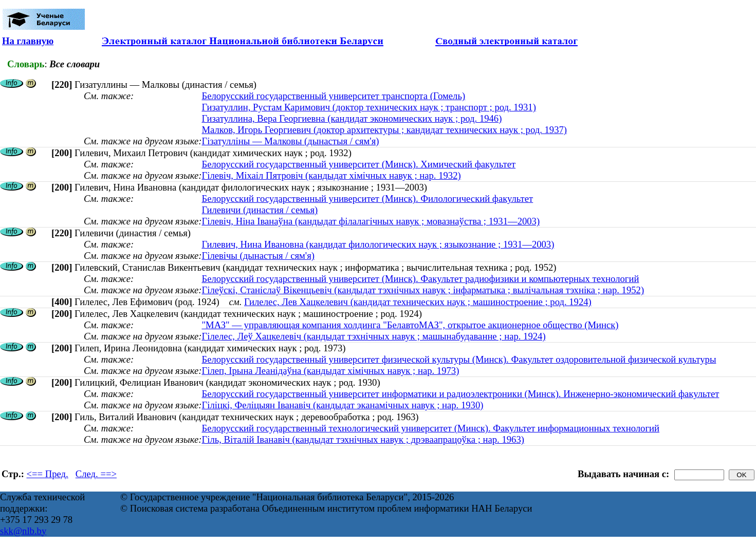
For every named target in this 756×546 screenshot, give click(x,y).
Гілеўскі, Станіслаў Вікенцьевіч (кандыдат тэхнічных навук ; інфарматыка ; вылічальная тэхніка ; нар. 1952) (423, 290)
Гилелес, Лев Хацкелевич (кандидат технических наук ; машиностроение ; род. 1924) (418, 302)
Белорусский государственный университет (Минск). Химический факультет (358, 164)
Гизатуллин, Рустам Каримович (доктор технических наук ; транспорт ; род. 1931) (368, 107)
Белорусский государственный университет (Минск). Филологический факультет (367, 199)
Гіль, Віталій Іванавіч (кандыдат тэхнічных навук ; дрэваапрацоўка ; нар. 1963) (363, 439)
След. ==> (96, 474)
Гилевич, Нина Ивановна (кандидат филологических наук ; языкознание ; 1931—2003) (378, 244)
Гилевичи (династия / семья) (260, 210)
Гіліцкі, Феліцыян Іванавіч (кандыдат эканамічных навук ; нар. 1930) (342, 405)
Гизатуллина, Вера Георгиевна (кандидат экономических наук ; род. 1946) (352, 118)
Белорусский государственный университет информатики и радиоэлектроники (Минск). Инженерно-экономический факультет (460, 394)
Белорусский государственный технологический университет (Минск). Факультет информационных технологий (430, 428)
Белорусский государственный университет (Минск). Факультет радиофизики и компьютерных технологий (420, 279)
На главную (28, 41)
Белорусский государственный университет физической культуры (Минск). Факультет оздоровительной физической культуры (459, 359)
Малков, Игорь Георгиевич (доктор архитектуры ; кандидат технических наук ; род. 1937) (384, 130)
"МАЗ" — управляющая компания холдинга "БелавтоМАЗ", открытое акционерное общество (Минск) (410, 325)
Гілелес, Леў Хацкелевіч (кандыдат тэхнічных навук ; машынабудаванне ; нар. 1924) (373, 336)
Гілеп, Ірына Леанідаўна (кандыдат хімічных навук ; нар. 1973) (330, 371)
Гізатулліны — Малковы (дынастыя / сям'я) (290, 141)
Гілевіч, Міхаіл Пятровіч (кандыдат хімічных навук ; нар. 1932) (331, 175)
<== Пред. (48, 474)
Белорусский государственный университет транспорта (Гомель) (333, 96)
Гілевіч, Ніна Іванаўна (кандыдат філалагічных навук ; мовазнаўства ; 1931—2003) (371, 221)
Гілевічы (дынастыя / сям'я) (258, 256)
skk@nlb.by (23, 531)
